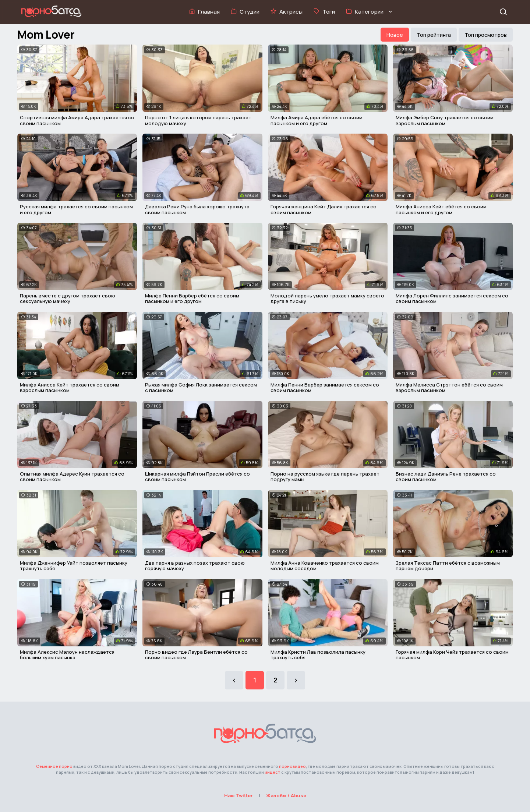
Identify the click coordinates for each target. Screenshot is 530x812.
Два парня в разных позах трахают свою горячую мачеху (195, 566)
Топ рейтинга (434, 35)
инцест (273, 772)
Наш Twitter (239, 795)
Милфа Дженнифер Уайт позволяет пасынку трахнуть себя (74, 566)
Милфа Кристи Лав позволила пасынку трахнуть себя (318, 655)
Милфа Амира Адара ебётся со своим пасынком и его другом (317, 120)
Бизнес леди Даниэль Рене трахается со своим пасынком (446, 477)
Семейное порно (54, 766)
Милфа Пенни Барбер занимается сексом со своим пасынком (325, 388)
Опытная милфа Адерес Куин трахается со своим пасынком (72, 477)
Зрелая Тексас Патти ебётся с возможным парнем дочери (448, 566)
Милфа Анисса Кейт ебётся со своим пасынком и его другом (441, 209)
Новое (395, 35)
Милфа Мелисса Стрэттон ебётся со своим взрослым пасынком (449, 388)
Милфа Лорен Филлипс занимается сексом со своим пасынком (452, 299)
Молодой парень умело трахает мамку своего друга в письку (327, 299)
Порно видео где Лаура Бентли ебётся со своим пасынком (196, 655)
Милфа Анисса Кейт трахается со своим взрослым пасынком (70, 388)
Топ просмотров (486, 35)
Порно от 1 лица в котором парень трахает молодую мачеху (198, 120)
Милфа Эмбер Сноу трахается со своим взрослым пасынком (445, 120)
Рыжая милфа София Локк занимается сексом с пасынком (201, 388)
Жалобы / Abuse (286, 795)
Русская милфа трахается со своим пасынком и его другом (76, 209)
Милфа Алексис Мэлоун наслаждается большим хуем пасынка (67, 655)
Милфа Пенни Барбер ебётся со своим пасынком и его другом (192, 299)
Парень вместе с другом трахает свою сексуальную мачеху (68, 299)
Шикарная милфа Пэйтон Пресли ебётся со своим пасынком (197, 477)
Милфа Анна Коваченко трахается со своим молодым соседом (325, 566)
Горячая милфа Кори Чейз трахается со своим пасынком (452, 655)
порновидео (292, 766)
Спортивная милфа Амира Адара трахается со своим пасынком (77, 120)
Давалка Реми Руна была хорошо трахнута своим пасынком (197, 209)
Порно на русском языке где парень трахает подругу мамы (325, 477)
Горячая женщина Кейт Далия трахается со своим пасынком (324, 209)
